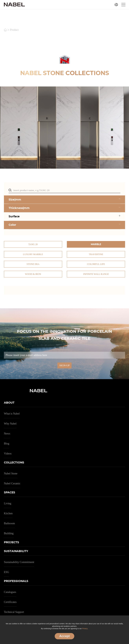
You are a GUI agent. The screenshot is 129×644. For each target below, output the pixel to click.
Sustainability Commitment (19, 562)
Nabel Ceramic (12, 483)
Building (9, 533)
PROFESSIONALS (16, 581)
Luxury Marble (33, 254)
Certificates (10, 602)
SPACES (10, 492)
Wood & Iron (33, 274)
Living (8, 503)
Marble (96, 244)
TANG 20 (33, 244)
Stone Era (33, 264)
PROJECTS (11, 542)
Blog (7, 444)
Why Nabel (10, 424)
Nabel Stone (11, 474)
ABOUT (9, 403)
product (14, 30)
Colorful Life (96, 264)
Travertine (96, 254)
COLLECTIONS (14, 462)
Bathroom (9, 523)
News (7, 434)
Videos (8, 454)
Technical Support (14, 612)
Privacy (85, 629)
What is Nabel (12, 414)
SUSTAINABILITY (16, 551)
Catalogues (10, 592)
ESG (6, 572)
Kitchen (8, 513)
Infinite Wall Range (96, 274)
